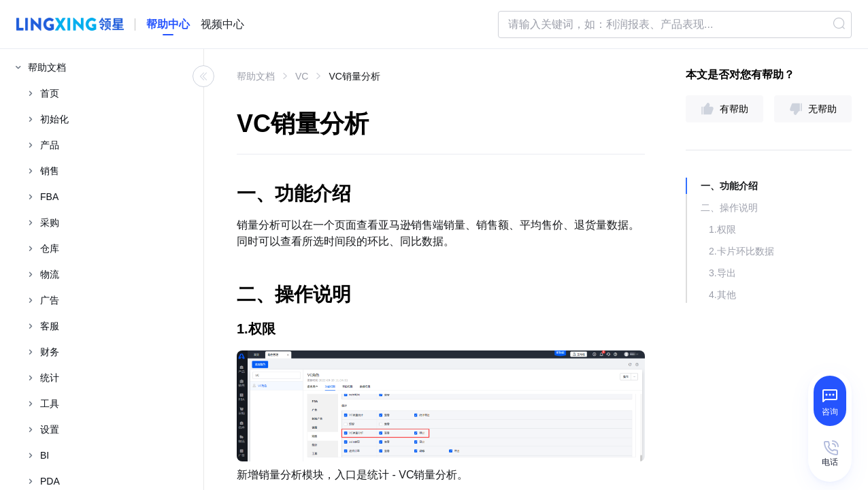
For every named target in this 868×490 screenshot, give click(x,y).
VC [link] (302, 76)
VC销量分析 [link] (354, 76)
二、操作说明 (729, 208)
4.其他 (722, 295)
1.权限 (722, 229)
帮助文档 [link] (256, 76)
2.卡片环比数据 (741, 251)
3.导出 (722, 273)
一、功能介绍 (729, 186)
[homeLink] (168, 24)
